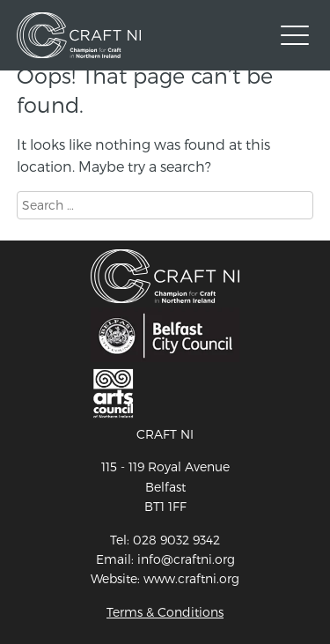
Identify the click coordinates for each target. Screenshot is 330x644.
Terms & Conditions (165, 612)
